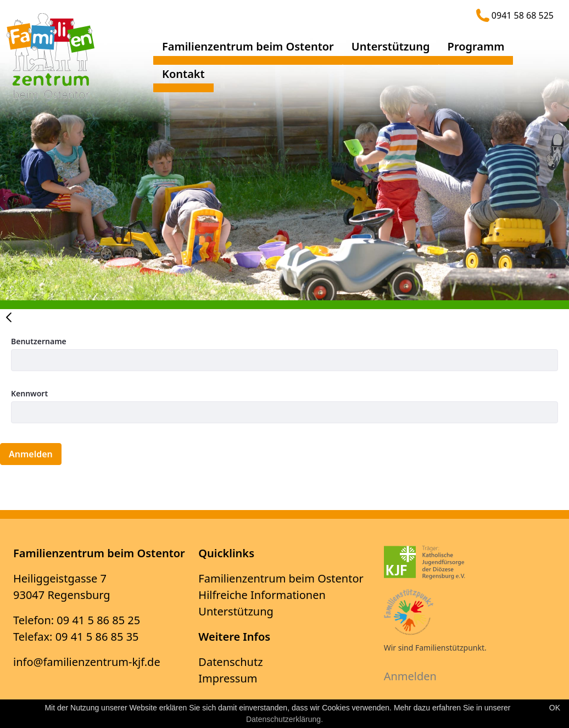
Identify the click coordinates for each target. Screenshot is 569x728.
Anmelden (410, 676)
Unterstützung (236, 611)
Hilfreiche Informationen (262, 595)
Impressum (228, 678)
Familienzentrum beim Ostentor (281, 578)
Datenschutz (230, 662)
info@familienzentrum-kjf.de (87, 662)
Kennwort (29, 393)
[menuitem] (248, 51)
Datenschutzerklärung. (284, 719)
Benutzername (39, 341)
